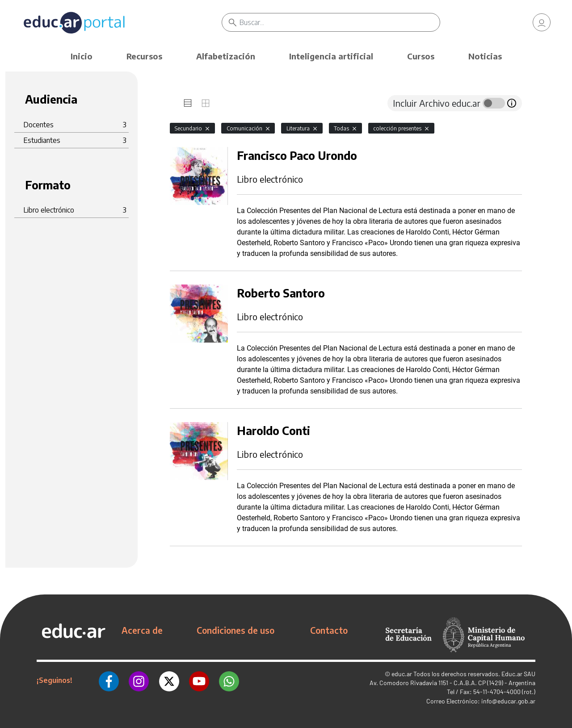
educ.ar (402, 674)
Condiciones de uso (236, 630)
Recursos (144, 56)
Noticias (485, 56)
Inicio (82, 56)
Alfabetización (226, 56)
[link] (542, 22)
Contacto (329, 630)
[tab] (188, 103)
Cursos (421, 56)
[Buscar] (340, 22)
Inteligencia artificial (331, 56)
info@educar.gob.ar (508, 701)
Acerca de (142, 630)
